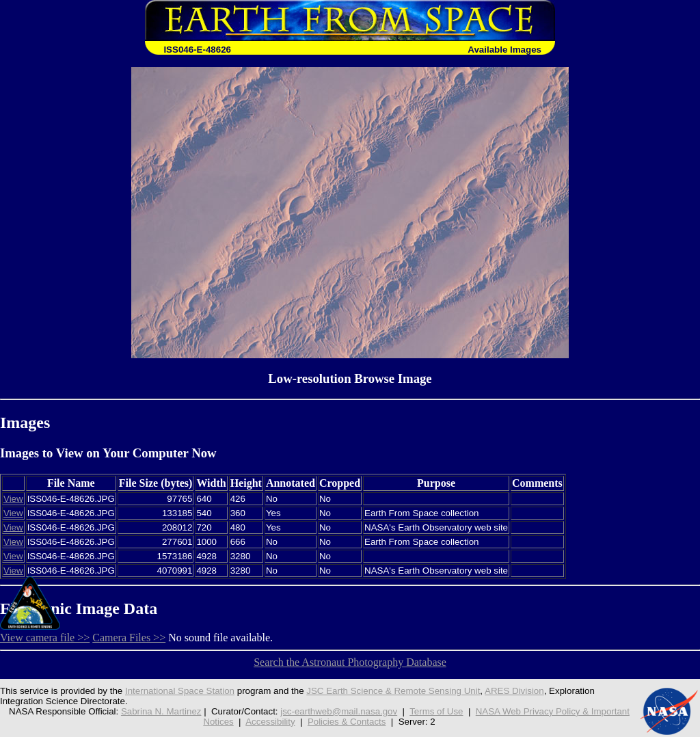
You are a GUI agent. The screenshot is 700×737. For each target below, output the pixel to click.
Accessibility (270, 722)
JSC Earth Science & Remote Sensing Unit (393, 691)
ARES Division (514, 691)
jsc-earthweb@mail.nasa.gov (339, 711)
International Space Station (180, 691)
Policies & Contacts (347, 722)
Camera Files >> (129, 638)
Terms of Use (436, 711)
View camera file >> (45, 638)
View (13, 499)
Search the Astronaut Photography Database (350, 662)
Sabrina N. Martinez (161, 711)
